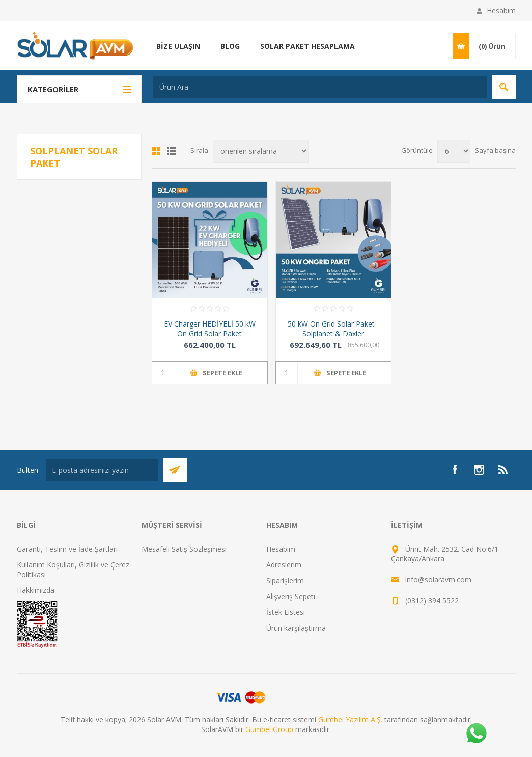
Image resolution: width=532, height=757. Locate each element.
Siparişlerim (285, 580)
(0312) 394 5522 (432, 600)
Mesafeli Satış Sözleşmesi (184, 549)
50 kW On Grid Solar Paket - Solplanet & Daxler (333, 329)
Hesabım (501, 10)
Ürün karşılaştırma (296, 628)
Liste (172, 151)
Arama (504, 87)
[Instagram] (479, 470)
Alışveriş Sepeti (291, 596)
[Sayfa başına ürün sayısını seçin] (454, 151)
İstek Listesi (286, 612)
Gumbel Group (269, 729)
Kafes (156, 151)
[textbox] (320, 87)
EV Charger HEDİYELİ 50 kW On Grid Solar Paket (210, 329)
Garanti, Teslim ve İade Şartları (67, 549)
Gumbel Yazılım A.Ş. (350, 720)
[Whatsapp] (476, 734)
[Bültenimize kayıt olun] (102, 470)
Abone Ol (175, 470)
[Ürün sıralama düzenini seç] (261, 151)
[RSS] (503, 470)
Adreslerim (284, 565)
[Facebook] (455, 470)
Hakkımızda (36, 590)
